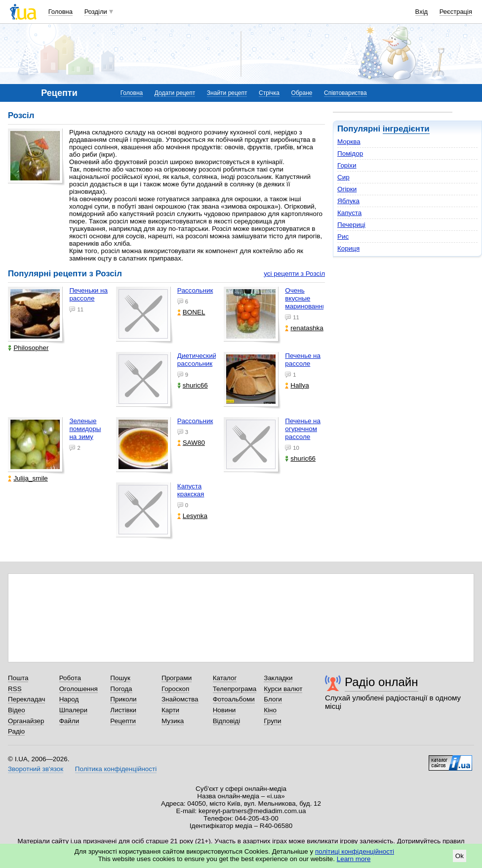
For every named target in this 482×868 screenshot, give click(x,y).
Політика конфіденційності (116, 769)
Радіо (16, 731)
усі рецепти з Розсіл (294, 274)
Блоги (273, 699)
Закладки (278, 678)
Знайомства (180, 699)
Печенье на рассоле (303, 360)
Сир (343, 177)
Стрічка (269, 93)
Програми (177, 678)
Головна (60, 12)
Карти (170, 710)
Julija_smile (28, 478)
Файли (69, 721)
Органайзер (26, 721)
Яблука (348, 201)
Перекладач (26, 699)
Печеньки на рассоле (88, 294)
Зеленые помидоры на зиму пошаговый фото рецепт (86, 441)
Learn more (354, 859)
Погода (121, 689)
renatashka (304, 328)
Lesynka (192, 516)
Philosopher (28, 348)
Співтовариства (345, 93)
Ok (460, 856)
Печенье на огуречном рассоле (303, 429)
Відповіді (227, 721)
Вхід (422, 12)
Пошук (120, 678)
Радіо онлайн (382, 682)
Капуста (349, 213)
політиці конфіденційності (355, 851)
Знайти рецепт (227, 93)
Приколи (123, 699)
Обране (302, 93)
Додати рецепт (175, 93)
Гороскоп (175, 689)
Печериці (351, 225)
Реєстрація (456, 12)
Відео (17, 710)
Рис (343, 237)
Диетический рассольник (197, 360)
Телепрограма (235, 689)
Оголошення (79, 689)
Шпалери (73, 710)
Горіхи (347, 165)
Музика (173, 721)
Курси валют (283, 689)
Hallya (297, 385)
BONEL (191, 312)
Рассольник (195, 290)
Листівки (123, 710)
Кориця (348, 248)
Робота (70, 678)
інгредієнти (406, 129)
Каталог (225, 678)
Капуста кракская (191, 490)
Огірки (347, 189)
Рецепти (123, 721)
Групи (272, 721)
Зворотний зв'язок (36, 769)
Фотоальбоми (234, 699)
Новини (224, 710)
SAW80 (191, 443)
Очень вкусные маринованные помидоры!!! (308, 302)
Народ (69, 699)
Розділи (96, 12)
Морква (349, 142)
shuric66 (193, 385)
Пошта (18, 678)
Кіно (270, 710)
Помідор (350, 153)
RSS (15, 689)
